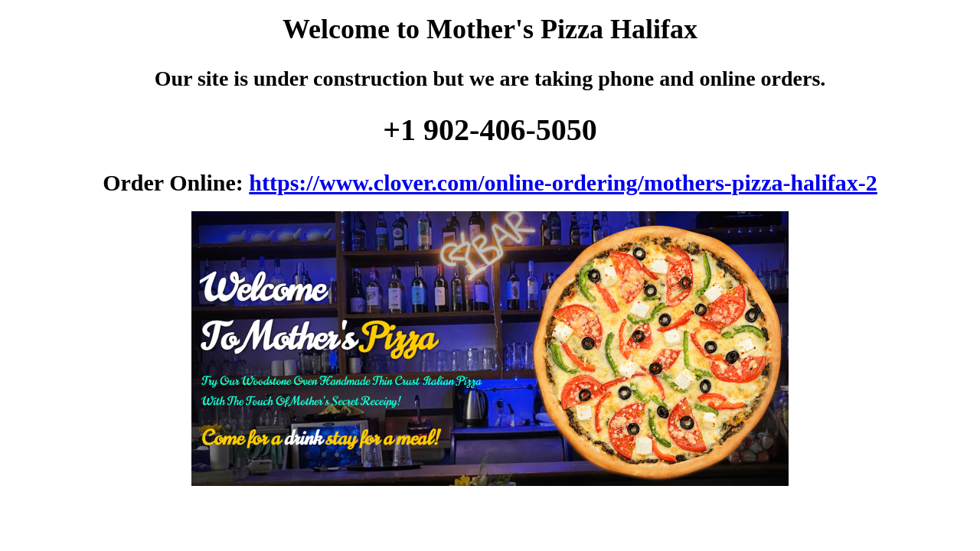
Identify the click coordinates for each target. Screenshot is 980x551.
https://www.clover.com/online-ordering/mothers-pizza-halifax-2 (563, 183)
